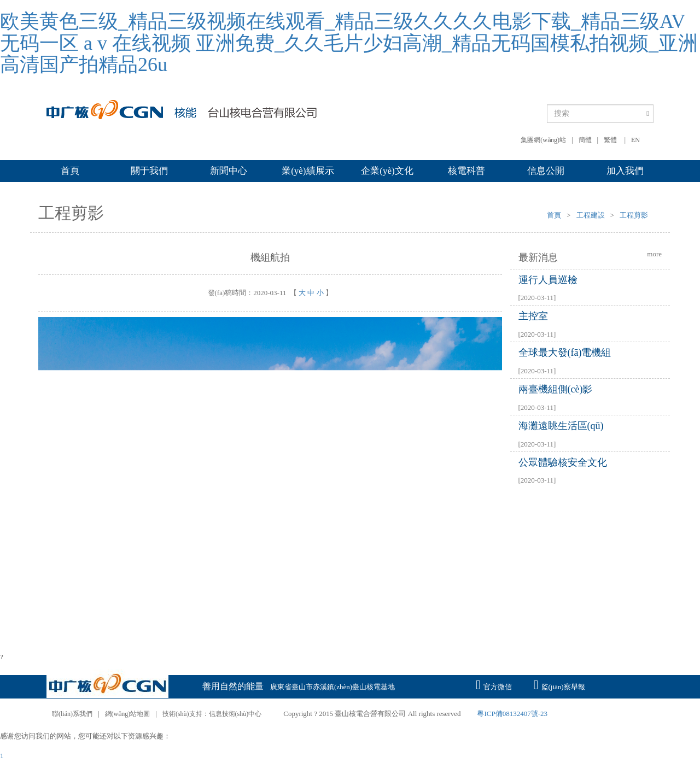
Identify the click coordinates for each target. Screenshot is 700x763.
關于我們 (149, 171)
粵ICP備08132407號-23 (512, 714)
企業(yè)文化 (387, 171)
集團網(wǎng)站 (543, 140)
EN (635, 140)
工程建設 (591, 215)
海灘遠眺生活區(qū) (561, 426)
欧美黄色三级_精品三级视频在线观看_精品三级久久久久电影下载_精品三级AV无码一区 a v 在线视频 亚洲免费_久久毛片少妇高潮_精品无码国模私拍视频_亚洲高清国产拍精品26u (349, 43)
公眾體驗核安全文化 (563, 462)
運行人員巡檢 (548, 280)
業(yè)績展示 (308, 171)
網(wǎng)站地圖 (128, 714)
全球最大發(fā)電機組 (565, 353)
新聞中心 (229, 171)
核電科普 (466, 171)
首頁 (70, 171)
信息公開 (546, 171)
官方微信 (494, 684)
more (654, 254)
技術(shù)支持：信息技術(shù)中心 (212, 714)
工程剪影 (634, 215)
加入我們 (625, 171)
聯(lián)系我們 (72, 714)
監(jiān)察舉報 (559, 684)
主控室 (533, 316)
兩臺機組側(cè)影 (556, 389)
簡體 (585, 140)
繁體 (610, 140)
